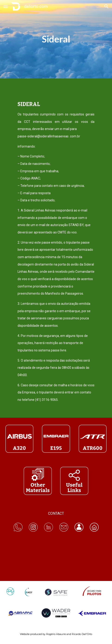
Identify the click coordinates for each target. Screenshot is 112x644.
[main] (56, 39)
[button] (6, 6)
